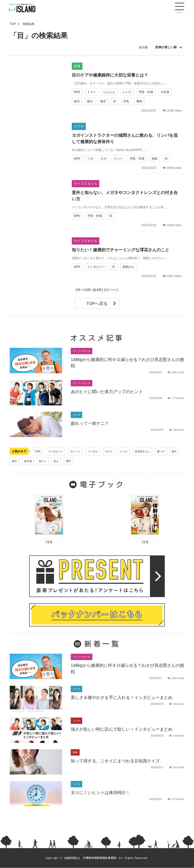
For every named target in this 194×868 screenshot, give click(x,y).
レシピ (127, 92)
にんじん (109, 92)
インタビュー (96, 267)
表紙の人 (128, 267)
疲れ (90, 101)
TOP (13, 24)
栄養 (77, 66)
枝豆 (77, 101)
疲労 (103, 101)
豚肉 (139, 101)
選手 (86, 461)
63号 (39, 451)
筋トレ (58, 461)
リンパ (118, 159)
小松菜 (165, 92)
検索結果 (29, 24)
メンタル (99, 451)
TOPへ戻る (101, 303)
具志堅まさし (153, 451)
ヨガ (103, 159)
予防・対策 (146, 92)
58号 (77, 92)
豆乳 (126, 101)
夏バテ (173, 451)
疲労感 (43, 461)
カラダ (79, 126)
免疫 (155, 159)
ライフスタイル (86, 184)
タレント (80, 451)
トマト (92, 92)
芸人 (73, 461)
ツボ (90, 159)
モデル (116, 451)
